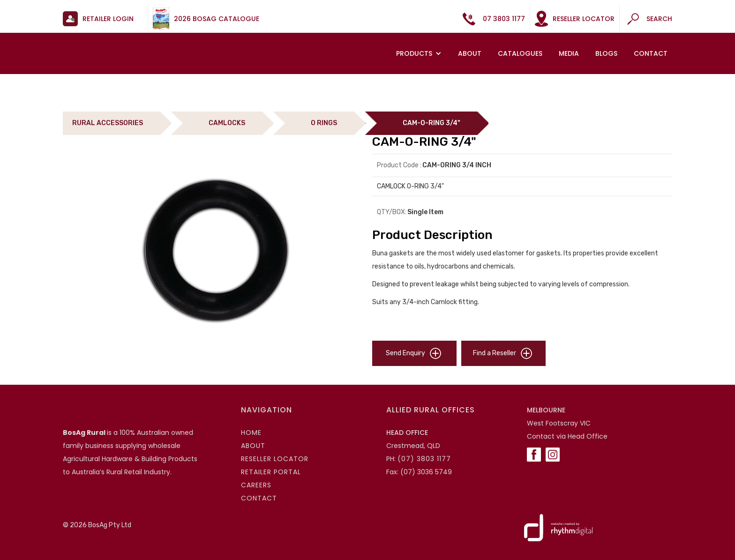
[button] (420, 53)
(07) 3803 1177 (424, 459)
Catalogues (520, 53)
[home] (121, 44)
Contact (651, 53)
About (470, 53)
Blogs (606, 53)
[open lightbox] (213, 250)
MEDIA (569, 53)
